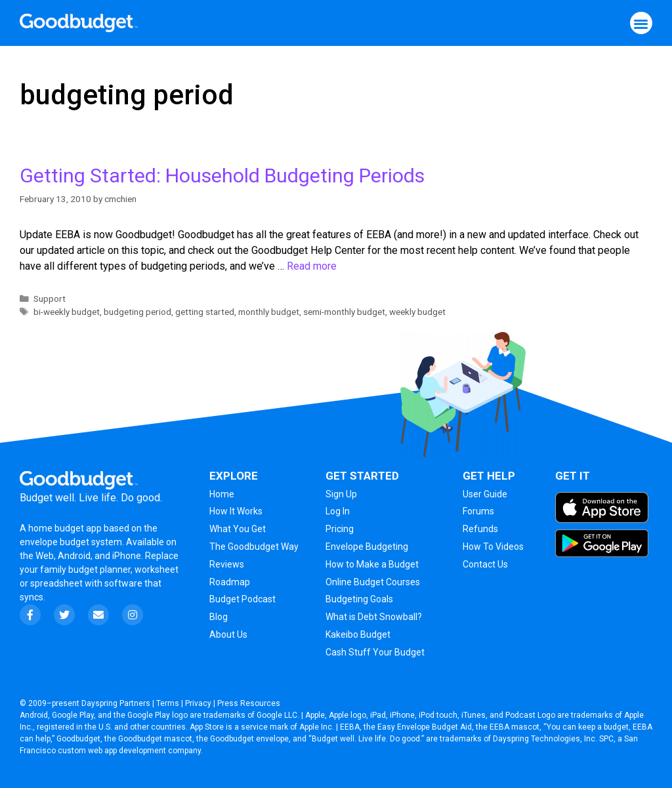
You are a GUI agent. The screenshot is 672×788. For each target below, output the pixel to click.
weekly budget (417, 312)
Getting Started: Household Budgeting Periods (222, 176)
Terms (168, 703)
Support (50, 299)
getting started (205, 312)
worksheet (157, 570)
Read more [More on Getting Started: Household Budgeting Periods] (312, 266)
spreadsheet (56, 583)
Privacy (198, 703)
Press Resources (249, 703)
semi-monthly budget (344, 312)
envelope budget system (71, 542)
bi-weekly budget (67, 312)
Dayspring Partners (116, 703)
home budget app (65, 528)
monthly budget (269, 312)
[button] (641, 23)
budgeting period (137, 312)
